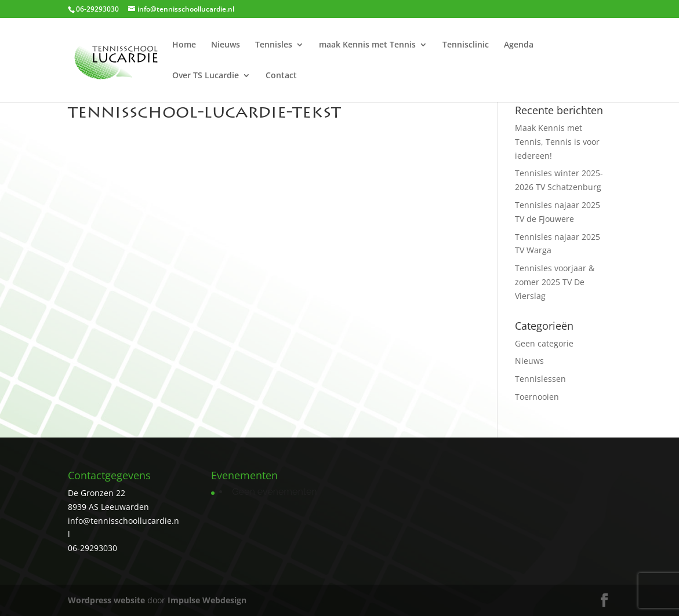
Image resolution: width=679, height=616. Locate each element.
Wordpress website (106, 600)
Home (184, 45)
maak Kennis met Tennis (367, 45)
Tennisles (274, 45)
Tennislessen (540, 379)
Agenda (519, 45)
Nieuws (226, 45)
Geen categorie (544, 343)
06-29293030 (92, 548)
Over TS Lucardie (206, 76)
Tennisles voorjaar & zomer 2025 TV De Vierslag (555, 282)
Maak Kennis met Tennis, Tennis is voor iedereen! (557, 142)
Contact (281, 76)
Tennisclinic (466, 45)
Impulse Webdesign (207, 600)
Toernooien (537, 397)
